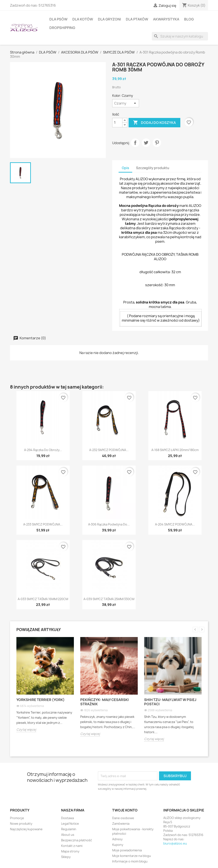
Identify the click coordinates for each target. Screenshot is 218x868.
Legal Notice (70, 824)
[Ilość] (117, 123)
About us (68, 835)
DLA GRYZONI (109, 19)
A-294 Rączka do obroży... (43, 450)
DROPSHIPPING (62, 28)
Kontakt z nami (72, 846)
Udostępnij (135, 143)
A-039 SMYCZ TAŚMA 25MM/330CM (109, 599)
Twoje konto (125, 810)
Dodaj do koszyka (154, 123)
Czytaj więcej (26, 729)
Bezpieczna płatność (77, 840)
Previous (195, 629)
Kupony (118, 845)
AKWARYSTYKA (166, 19)
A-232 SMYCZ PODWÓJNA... (109, 450)
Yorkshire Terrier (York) (41, 700)
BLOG (189, 19)
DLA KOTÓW (83, 19)
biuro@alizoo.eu (175, 843)
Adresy (117, 839)
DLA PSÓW (58, 19)
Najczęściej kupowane (26, 829)
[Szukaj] (180, 36)
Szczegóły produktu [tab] (153, 168)
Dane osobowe (123, 818)
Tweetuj (146, 143)
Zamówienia (121, 824)
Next (202, 629)
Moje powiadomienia (127, 850)
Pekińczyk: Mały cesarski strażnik (105, 702)
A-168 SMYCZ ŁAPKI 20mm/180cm (175, 450)
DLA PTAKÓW (137, 19)
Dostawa (67, 818)
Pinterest (157, 143)
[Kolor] (126, 103)
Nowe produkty (21, 824)
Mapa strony (70, 851)
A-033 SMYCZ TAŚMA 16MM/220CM (43, 599)
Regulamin (69, 829)
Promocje (17, 818)
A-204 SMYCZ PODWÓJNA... (175, 524)
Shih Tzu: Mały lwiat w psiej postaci (170, 702)
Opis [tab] (125, 168)
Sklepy (66, 857)
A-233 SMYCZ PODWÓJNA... (43, 524)
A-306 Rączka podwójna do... (109, 524)
